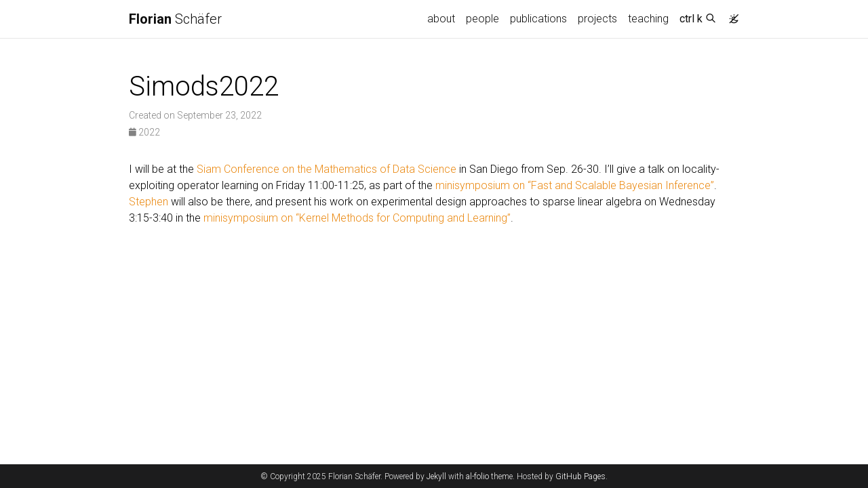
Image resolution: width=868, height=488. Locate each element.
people (482, 19)
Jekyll (436, 476)
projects (597, 19)
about (441, 19)
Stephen (149, 202)
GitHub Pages (580, 476)
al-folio (477, 476)
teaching (648, 19)
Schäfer (175, 19)
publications (538, 19)
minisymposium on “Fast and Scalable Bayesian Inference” (575, 185)
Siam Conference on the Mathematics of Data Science (327, 169)
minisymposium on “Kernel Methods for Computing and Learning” (357, 218)
